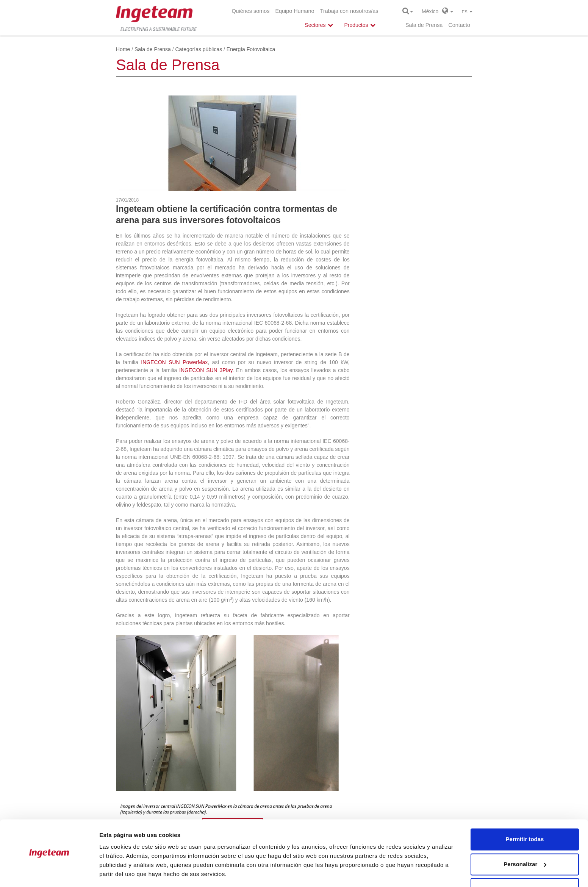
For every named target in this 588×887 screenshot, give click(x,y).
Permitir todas (525, 816)
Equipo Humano (295, 11)
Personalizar (525, 841)
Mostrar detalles (121, 872)
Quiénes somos (250, 11)
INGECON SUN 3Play (206, 370)
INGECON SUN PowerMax (174, 362)
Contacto (459, 25)
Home (123, 49)
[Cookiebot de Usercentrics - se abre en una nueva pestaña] (49, 872)
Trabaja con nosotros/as (349, 11)
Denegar (525, 866)
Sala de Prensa (424, 25)
